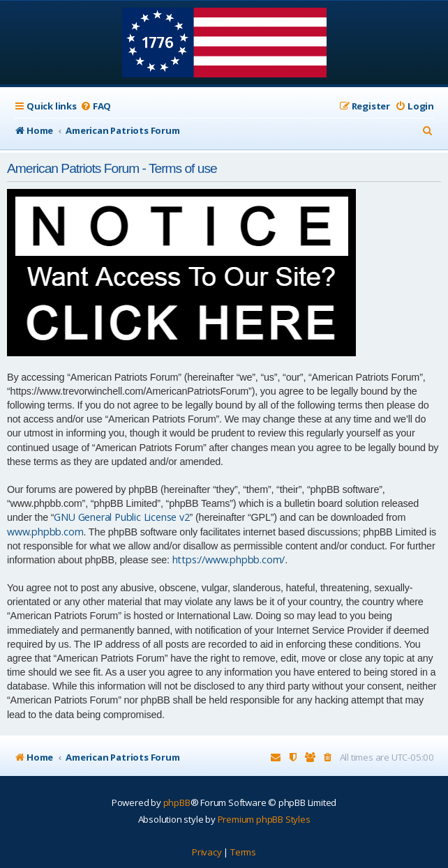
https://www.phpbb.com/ (229, 559)
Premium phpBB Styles (264, 819)
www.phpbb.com (45, 532)
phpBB (177, 802)
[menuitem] (96, 106)
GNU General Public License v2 (121, 517)
